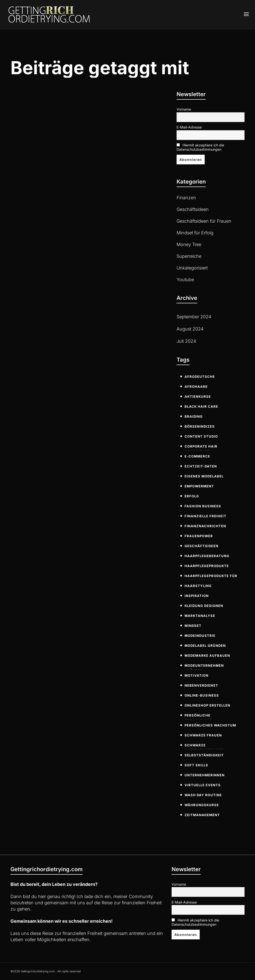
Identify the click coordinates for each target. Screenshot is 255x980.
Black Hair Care (201, 406)
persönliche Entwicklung (198, 716)
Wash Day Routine (203, 795)
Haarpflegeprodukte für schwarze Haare (211, 577)
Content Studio (201, 436)
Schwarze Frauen (203, 735)
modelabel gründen (205, 646)
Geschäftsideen (193, 209)
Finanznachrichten (205, 526)
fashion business (203, 506)
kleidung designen (204, 606)
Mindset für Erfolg (195, 233)
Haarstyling (198, 586)
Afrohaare (196, 387)
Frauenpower (199, 536)
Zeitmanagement (202, 815)
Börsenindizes (200, 426)
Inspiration (197, 596)
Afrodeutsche (200, 377)
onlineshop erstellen (207, 705)
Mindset (193, 626)
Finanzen (186, 198)
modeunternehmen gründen (204, 666)
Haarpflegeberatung (207, 556)
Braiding (194, 416)
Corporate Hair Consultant (201, 447)
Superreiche (189, 256)
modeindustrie (200, 636)
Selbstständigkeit (204, 755)
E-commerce (197, 456)
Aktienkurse (198, 396)
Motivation (196, 675)
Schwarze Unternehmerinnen (205, 746)
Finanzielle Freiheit (205, 516)
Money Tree (189, 244)
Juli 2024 (186, 341)
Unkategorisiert (192, 268)
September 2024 (194, 317)
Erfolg (192, 496)
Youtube (185, 280)
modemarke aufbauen (207, 655)
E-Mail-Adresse (189, 127)
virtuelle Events (203, 785)
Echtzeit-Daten (201, 466)
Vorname (184, 109)
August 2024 (190, 329)
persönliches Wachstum (210, 725)
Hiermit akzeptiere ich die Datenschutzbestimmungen (200, 147)
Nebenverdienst (201, 685)
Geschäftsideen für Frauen (204, 221)
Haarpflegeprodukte (207, 566)
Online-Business (202, 695)
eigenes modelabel (204, 476)
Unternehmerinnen (205, 775)
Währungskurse (202, 805)
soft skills (196, 765)
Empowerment (199, 486)
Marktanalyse (200, 616)
